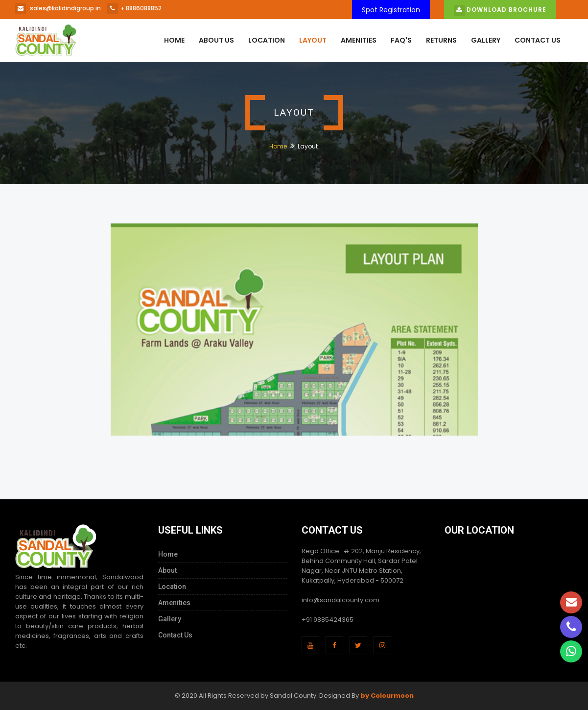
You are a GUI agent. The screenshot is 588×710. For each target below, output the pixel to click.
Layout (313, 40)
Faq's (401, 40)
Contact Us (538, 40)
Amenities (359, 40)
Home (174, 40)
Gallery (486, 40)
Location (267, 40)
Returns (441, 40)
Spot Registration (391, 10)
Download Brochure (500, 10)
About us (216, 40)
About (167, 570)
